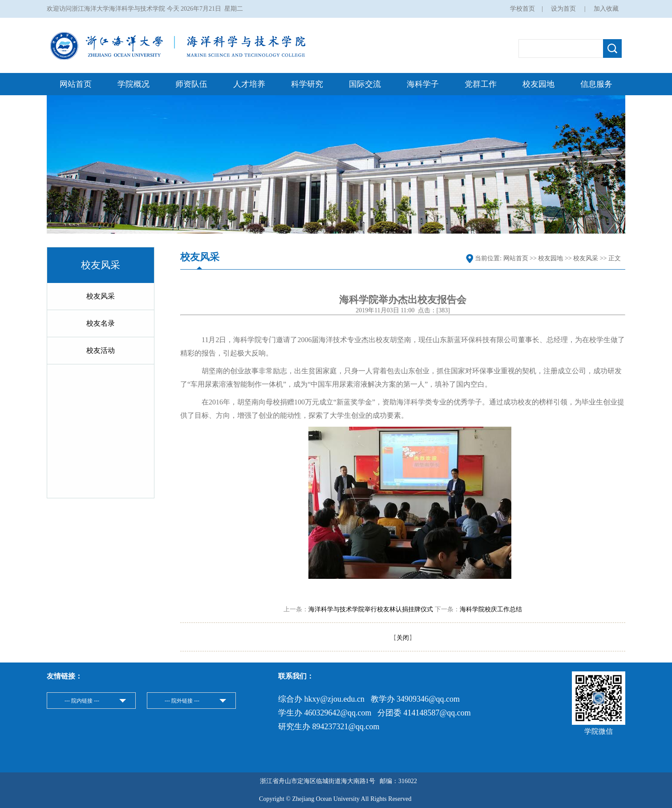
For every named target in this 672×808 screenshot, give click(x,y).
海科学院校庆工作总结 (491, 609)
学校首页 (522, 9)
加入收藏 (606, 9)
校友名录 (101, 323)
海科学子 (423, 84)
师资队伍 (191, 84)
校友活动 (101, 350)
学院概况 (134, 84)
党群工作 (481, 84)
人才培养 (249, 84)
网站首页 (76, 84)
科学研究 (307, 84)
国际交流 (365, 84)
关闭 (403, 638)
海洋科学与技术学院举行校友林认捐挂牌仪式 (371, 609)
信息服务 (596, 84)
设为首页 (564, 9)
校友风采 (101, 296)
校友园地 (538, 84)
